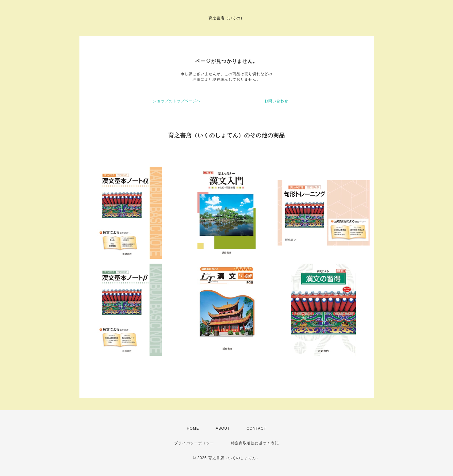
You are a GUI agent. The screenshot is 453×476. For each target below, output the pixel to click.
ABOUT (223, 428)
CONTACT (256, 428)
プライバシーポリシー (194, 443)
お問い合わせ (276, 101)
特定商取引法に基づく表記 (255, 443)
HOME (193, 428)
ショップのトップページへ (177, 101)
